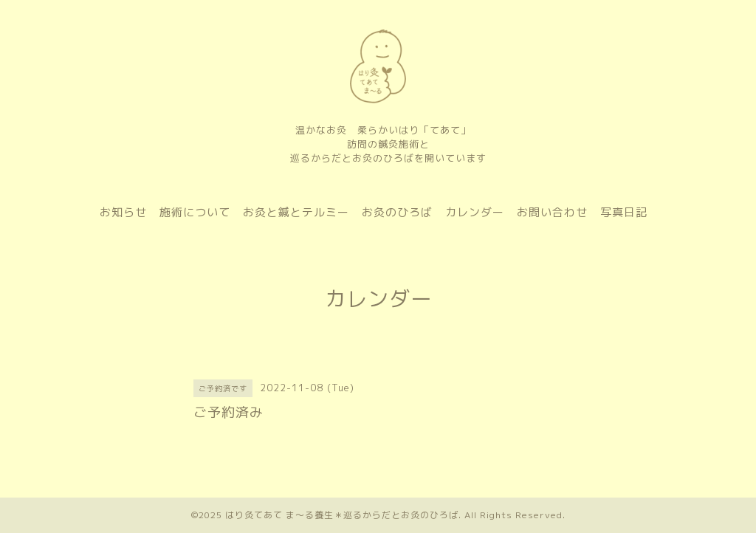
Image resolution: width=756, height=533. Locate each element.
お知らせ (123, 212)
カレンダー (475, 212)
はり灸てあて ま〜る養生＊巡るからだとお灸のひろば (342, 515)
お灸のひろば (397, 212)
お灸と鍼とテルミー (296, 212)
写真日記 (624, 212)
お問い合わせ (552, 212)
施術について (195, 212)
